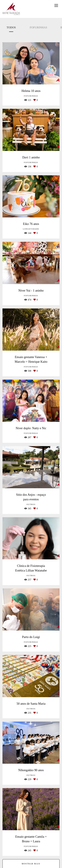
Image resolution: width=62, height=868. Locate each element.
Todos (11, 27)
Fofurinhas (38, 27)
